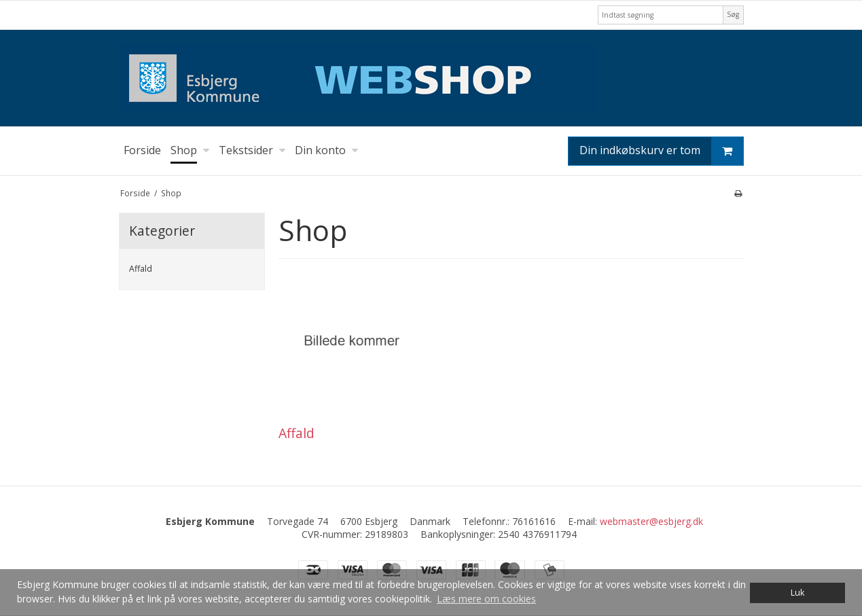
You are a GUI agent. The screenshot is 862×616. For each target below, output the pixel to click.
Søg (733, 14)
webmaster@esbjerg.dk (651, 521)
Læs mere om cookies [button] (486, 599)
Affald (141, 269)
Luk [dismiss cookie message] (797, 593)
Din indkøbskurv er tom (661, 151)
